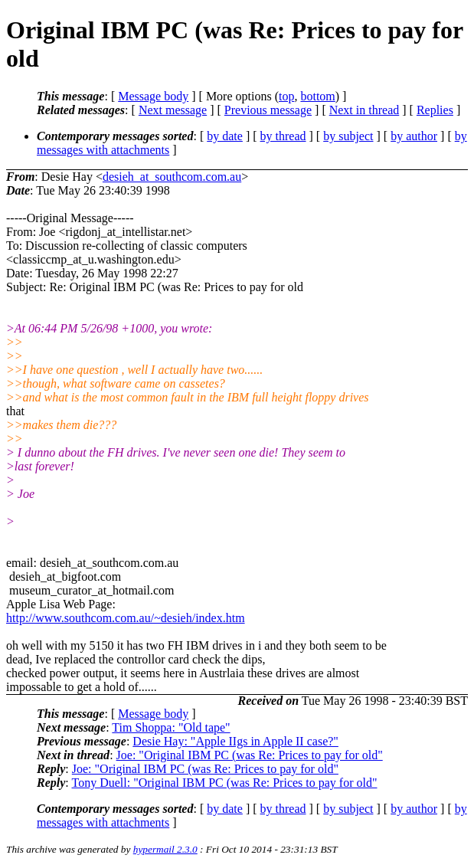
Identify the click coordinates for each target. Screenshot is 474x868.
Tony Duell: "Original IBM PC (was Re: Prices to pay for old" (224, 783)
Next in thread (364, 110)
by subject (348, 136)
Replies (435, 110)
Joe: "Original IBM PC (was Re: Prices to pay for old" (250, 755)
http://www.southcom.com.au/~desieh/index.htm (126, 618)
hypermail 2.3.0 (165, 849)
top (286, 96)
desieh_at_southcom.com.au (172, 177)
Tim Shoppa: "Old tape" (171, 727)
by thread (283, 136)
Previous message (268, 110)
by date (225, 136)
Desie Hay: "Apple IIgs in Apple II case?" (235, 741)
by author (414, 136)
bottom (317, 96)
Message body (153, 96)
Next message (173, 110)
